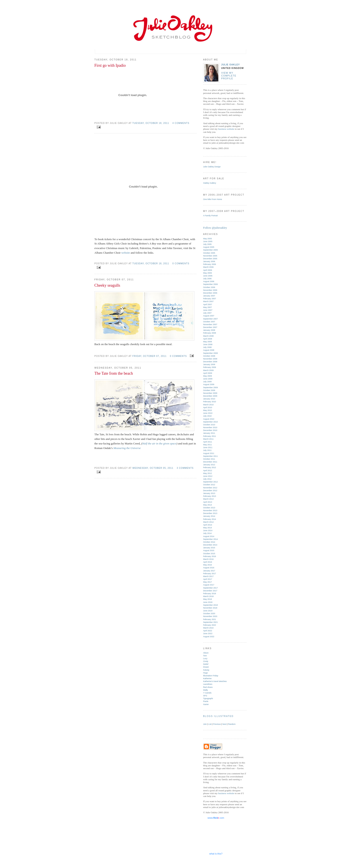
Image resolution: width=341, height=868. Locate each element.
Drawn (206, 667)
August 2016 (209, 568)
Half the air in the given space (159, 443)
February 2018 (210, 594)
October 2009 (209, 390)
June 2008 (208, 344)
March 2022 (208, 628)
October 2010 (209, 425)
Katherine (207, 678)
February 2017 (210, 574)
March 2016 (208, 559)
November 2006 (210, 290)
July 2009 (207, 382)
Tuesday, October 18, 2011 (151, 123)
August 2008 (209, 350)
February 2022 (210, 625)
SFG (205, 696)
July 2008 (207, 347)
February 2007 (210, 299)
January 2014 (209, 516)
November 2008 (210, 359)
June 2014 (208, 530)
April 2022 (208, 631)
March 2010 (208, 405)
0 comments (181, 264)
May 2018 (207, 599)
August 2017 (209, 585)
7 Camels (207, 693)
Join (205, 724)
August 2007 (209, 316)
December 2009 (210, 396)
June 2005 (208, 241)
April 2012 (208, 471)
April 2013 (208, 502)
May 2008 (207, 342)
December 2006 (210, 293)
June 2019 (208, 611)
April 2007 (208, 304)
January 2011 (209, 433)
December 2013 (210, 513)
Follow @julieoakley (215, 228)
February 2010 (210, 402)
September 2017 (210, 588)
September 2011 (210, 456)
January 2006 (209, 261)
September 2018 (210, 605)
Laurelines (208, 684)
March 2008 (208, 336)
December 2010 (210, 430)
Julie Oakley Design (212, 167)
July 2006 (207, 279)
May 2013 (207, 505)
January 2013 (209, 493)
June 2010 (208, 413)
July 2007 (207, 313)
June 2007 (208, 310)
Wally (206, 690)
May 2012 (207, 473)
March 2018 (208, 596)
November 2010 (210, 427)
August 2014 (209, 536)
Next (225, 724)
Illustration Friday (211, 676)
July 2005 (207, 244)
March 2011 (208, 439)
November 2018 (210, 608)
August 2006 (209, 281)
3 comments (185, 468)
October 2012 (209, 485)
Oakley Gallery (210, 183)
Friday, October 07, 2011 (150, 356)
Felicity (206, 670)
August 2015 (209, 550)
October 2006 (209, 287)
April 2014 (208, 525)
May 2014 (207, 528)
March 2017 (208, 576)
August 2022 (209, 637)
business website (226, 129)
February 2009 (210, 367)
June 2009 (208, 379)
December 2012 (210, 491)
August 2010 (209, 419)
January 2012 (209, 465)
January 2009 (209, 364)
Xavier (206, 704)
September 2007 (210, 319)
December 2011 (210, 462)
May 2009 (207, 376)
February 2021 (210, 619)
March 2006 (208, 267)
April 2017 (208, 579)
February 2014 (210, 519)
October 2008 (209, 356)
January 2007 (209, 296)
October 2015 (209, 554)
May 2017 (207, 582)
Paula (206, 701)
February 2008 (210, 333)
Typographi (208, 698)
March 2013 (208, 499)
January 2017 (209, 571)
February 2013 (210, 496)
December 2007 (210, 327)
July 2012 (207, 479)
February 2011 (210, 436)
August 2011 (209, 453)
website (126, 253)
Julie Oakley (231, 65)
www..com (216, 818)
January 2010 (209, 399)
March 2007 (208, 301)
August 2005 (209, 247)
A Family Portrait (210, 216)
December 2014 (210, 545)
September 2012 (210, 482)
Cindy (206, 661)
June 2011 (208, 447)
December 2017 (210, 591)
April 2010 (208, 407)
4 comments (181, 123)
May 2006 (207, 273)
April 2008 (208, 339)
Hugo (206, 673)
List (210, 724)
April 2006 (208, 270)
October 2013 (209, 508)
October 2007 (209, 322)
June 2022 (208, 634)
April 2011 (208, 442)
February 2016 (210, 556)
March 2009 (208, 370)
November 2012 (210, 488)
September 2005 (210, 250)
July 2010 (207, 416)
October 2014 (209, 542)
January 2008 (209, 330)
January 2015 (209, 548)
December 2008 (210, 362)
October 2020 (209, 614)
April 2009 (208, 373)
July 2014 (207, 533)
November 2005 (210, 256)
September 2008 (210, 353)
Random (232, 724)
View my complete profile (229, 76)
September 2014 (210, 539)
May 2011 (207, 445)
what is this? (216, 854)
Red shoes (208, 687)
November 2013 (210, 510)
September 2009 (210, 387)
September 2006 (210, 284)
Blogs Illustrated (218, 716)
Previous (217, 724)
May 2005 (207, 239)
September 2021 (210, 622)
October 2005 (209, 253)
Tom (205, 656)
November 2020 (210, 616)
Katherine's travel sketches (215, 681)
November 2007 (210, 324)
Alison (206, 653)
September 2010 (210, 422)
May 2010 (207, 410)
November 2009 (210, 393)
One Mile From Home (213, 199)
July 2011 (207, 450)
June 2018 (208, 602)
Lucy (205, 658)
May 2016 (207, 565)
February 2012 (210, 467)
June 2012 (208, 476)
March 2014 (208, 522)
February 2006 (210, 264)
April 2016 (208, 562)
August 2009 (209, 384)
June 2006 (208, 276)
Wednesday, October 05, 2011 (153, 468)
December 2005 (210, 259)
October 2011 (209, 459)
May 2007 (207, 307)
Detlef (206, 664)
